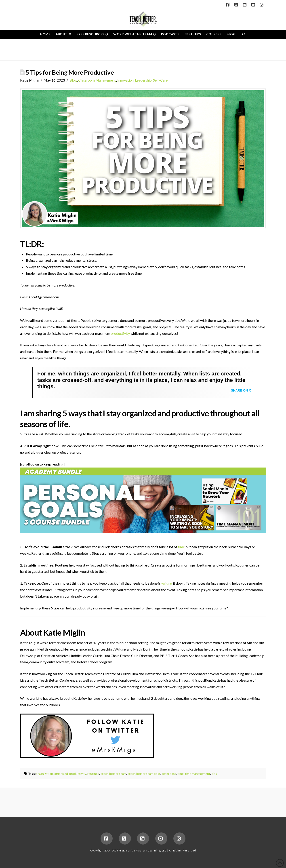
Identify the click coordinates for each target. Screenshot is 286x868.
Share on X (241, 390)
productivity (120, 333)
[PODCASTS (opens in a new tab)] (170, 34)
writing (167, 583)
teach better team (113, 774)
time (181, 547)
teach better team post (144, 774)
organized (61, 774)
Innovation (125, 80)
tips (214, 774)
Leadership (143, 80)
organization (44, 774)
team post (169, 774)
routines (93, 774)
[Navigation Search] (243, 34)
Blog (73, 80)
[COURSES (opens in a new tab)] (214, 34)
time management (198, 774)
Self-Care (160, 80)
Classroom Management (97, 80)
